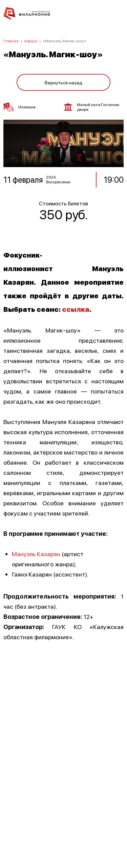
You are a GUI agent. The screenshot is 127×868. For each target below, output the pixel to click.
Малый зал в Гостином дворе (92, 107)
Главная (11, 41)
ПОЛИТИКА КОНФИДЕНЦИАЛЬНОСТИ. (63, 772)
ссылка (76, 309)
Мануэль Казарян (37, 554)
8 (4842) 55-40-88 (63, 836)
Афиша (31, 41)
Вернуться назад (64, 82)
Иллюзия (19, 107)
